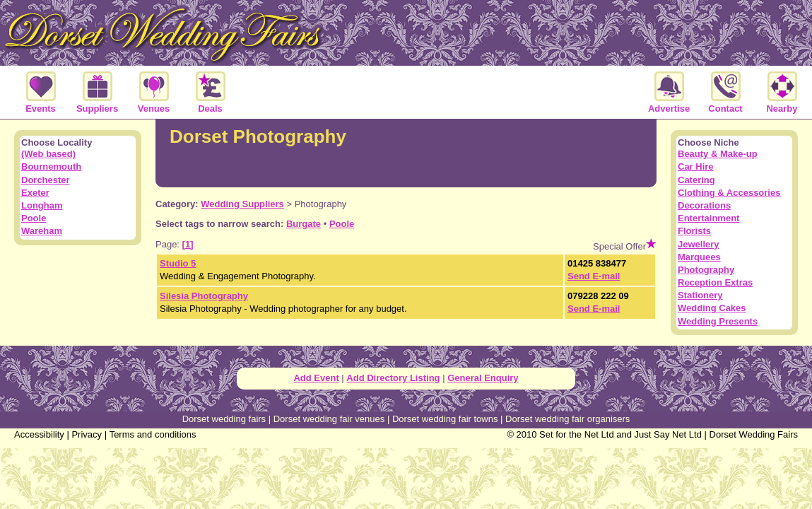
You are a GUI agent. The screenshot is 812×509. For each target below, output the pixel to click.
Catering (696, 180)
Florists (694, 231)
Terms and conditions (153, 434)
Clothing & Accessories (729, 193)
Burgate (304, 224)
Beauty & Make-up (718, 154)
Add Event (316, 378)
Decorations (704, 205)
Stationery (700, 295)
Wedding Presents (718, 321)
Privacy (87, 434)
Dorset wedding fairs (224, 419)
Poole (342, 224)
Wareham (42, 231)
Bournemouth (51, 166)
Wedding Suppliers (242, 204)
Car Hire (696, 166)
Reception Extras (715, 282)
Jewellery (699, 244)
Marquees (699, 257)
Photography (706, 270)
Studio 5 (178, 263)
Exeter (35, 193)
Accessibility (39, 434)
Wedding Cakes (712, 308)
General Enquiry (483, 378)
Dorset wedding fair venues (329, 419)
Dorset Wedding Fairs (754, 434)
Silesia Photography (204, 296)
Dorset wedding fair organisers (567, 419)
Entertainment (708, 218)
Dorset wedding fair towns (445, 419)
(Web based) (48, 154)
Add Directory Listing (393, 378)
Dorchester (46, 180)
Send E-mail (594, 276)
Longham (42, 205)
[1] (188, 244)
